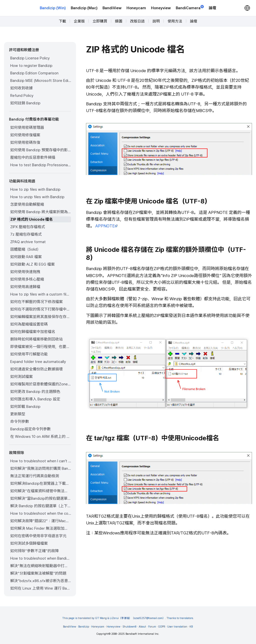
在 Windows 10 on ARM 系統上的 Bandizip (41, 437)
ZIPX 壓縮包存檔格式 (28, 227)
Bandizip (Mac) (84, 8)
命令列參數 (20, 422)
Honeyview (161, 8)
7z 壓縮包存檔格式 (26, 234)
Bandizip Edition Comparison (34, 73)
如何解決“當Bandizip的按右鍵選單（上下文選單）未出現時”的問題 (41, 498)
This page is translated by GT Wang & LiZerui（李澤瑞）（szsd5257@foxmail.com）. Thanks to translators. (128, 618)
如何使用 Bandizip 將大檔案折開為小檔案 (41, 212)
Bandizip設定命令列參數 (30, 429)
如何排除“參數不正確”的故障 (34, 551)
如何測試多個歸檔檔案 (29, 543)
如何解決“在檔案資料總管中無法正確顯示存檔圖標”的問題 (41, 491)
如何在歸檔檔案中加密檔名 (33, 332)
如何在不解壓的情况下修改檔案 (36, 302)
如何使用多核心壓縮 (27, 279)
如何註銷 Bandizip (25, 103)
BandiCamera (190, 8)
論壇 (212, 8)
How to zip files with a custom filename (41, 294)
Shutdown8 (129, 627)
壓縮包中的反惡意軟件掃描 (33, 158)
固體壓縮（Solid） (25, 249)
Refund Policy (22, 96)
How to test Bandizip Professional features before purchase (41, 165)
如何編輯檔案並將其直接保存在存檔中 (41, 317)
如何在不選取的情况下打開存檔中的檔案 (41, 309)
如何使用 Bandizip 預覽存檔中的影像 (41, 150)
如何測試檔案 (21, 377)
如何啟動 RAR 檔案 (26, 257)
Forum (152, 627)
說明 (156, 21)
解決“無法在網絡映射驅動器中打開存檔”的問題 (41, 566)
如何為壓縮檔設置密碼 (29, 324)
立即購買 (100, 21)
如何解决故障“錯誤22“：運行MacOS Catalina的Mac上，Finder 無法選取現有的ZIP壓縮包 (41, 521)
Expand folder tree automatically (38, 362)
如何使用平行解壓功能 (29, 354)
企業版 (79, 21)
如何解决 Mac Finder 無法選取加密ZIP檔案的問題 (41, 528)
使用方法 (175, 21)
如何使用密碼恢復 (25, 143)
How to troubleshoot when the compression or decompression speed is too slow (41, 513)
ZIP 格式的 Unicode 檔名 (31, 219)
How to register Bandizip (31, 66)
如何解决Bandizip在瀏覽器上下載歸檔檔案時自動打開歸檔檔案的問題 (41, 483)
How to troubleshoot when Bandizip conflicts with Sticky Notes (41, 558)
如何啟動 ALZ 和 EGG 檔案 (32, 264)
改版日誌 (137, 21)
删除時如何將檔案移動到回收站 (36, 339)
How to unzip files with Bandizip (37, 197)
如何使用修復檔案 (25, 135)
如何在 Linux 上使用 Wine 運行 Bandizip (41, 588)
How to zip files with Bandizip (35, 189)
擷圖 (119, 21)
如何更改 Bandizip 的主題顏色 (35, 392)
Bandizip (84, 627)
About (142, 627)
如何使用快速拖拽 (25, 272)
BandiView (112, 8)
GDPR (162, 627)
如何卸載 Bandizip (25, 407)
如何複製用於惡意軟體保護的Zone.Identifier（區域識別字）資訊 (41, 384)
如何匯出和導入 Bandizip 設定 (35, 399)
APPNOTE (106, 226)
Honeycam (136, 8)
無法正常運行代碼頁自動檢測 (35, 476)
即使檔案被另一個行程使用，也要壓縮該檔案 (41, 347)
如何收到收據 (21, 88)
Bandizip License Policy (30, 58)
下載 (62, 21)
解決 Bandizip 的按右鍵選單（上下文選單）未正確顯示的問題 (41, 506)
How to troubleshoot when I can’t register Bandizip (41, 461)
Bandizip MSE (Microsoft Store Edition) (41, 81)
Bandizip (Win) (53, 8)
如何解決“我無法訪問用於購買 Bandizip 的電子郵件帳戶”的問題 (41, 469)
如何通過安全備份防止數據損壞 (36, 369)
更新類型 (18, 414)
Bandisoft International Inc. (142, 634)
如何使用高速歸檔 (25, 287)
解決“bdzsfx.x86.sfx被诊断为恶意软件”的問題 (41, 581)
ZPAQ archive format (28, 242)
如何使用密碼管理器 (27, 128)
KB (191, 627)
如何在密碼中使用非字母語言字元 (38, 536)
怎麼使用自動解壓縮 (27, 204)
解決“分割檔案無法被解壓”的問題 (38, 573)
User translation (177, 627)
